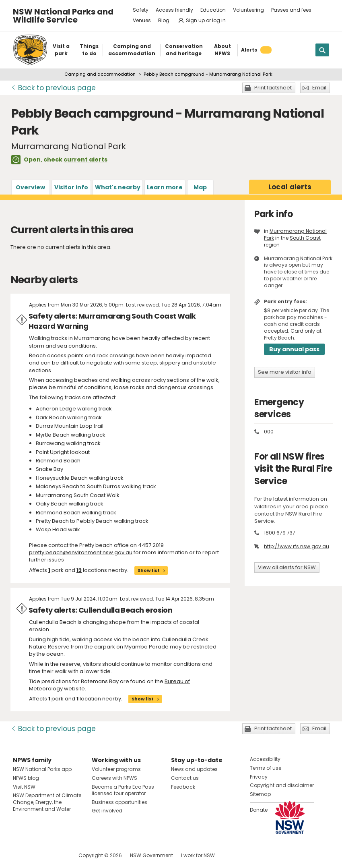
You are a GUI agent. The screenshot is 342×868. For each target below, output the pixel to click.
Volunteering (248, 10)
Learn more (165, 187)
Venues (142, 20)
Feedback (183, 787)
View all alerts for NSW (287, 567)
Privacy (259, 777)
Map (200, 187)
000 (269, 432)
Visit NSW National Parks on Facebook (20, 855)
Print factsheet (273, 88)
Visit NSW (24, 787)
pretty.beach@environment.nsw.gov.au (81, 552)
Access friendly (174, 10)
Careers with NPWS (114, 778)
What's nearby (118, 187)
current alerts (85, 160)
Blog (164, 20)
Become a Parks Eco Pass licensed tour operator (123, 790)
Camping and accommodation (100, 74)
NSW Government (151, 855)
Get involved (107, 811)
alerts (290, 187)
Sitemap (260, 794)
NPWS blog (26, 778)
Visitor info (71, 187)
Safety (141, 10)
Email (319, 88)
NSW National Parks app (42, 769)
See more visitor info (285, 372)
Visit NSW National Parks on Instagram (38, 855)
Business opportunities (119, 802)
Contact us (185, 778)
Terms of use (266, 768)
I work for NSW (198, 855)
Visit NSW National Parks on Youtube (55, 855)
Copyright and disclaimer (282, 785)
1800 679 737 (280, 533)
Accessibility (265, 759)
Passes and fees (291, 10)
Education (213, 10)
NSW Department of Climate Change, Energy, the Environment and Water (47, 802)
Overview (30, 187)
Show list (149, 570)
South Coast (305, 238)
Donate (259, 810)
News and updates (194, 769)
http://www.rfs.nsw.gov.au (297, 546)
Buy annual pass (294, 349)
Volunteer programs (116, 769)
